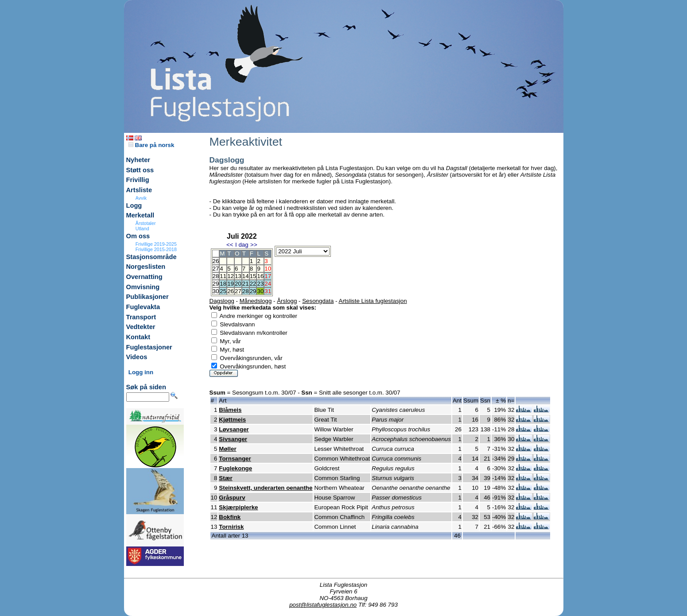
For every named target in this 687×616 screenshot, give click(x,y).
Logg (134, 205)
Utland (142, 229)
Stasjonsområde (151, 257)
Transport (141, 317)
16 (260, 276)
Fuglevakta (143, 307)
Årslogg (287, 301)
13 (238, 276)
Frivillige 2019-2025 (156, 244)
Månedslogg (256, 301)
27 (238, 291)
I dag (242, 245)
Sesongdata (318, 301)
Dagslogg (222, 301)
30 (260, 291)
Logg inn (141, 372)
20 (238, 284)
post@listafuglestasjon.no (323, 605)
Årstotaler (146, 223)
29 (253, 291)
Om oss (138, 236)
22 (253, 284)
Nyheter (138, 160)
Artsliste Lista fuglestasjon (373, 301)
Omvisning (143, 287)
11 (223, 276)
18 (223, 284)
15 (253, 276)
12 (231, 276)
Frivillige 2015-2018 (156, 249)
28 (246, 291)
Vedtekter (141, 327)
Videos (137, 357)
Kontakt (138, 337)
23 (260, 284)
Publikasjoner (147, 297)
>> (254, 245)
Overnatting (144, 277)
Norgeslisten (146, 267)
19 (231, 284)
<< (230, 245)
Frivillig (138, 180)
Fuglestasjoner (149, 347)
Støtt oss (140, 170)
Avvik (141, 198)
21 (246, 284)
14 (246, 276)
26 (231, 291)
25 (223, 291)
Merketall (140, 215)
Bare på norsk (151, 145)
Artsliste (139, 190)
